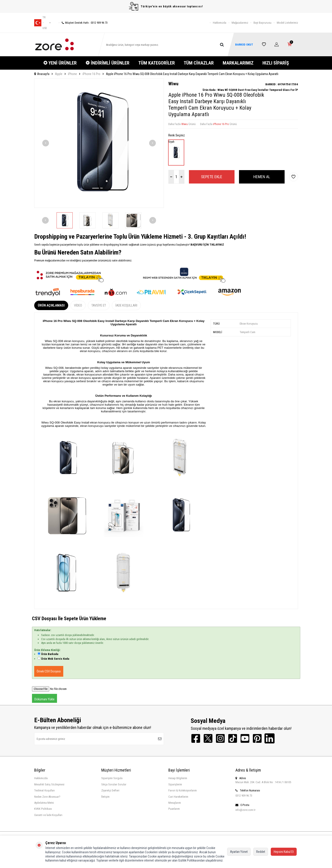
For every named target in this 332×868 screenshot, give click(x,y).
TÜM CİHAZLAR (199, 63)
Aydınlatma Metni (44, 803)
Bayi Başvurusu (262, 23)
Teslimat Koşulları (44, 790)
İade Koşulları (126, 305)
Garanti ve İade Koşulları (48, 815)
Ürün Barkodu (50, 654)
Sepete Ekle (212, 177)
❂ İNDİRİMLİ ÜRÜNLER (108, 63)
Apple (59, 74)
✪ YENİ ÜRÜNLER (60, 63)
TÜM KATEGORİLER (157, 63)
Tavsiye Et (99, 305)
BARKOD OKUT (244, 45)
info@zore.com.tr (245, 810)
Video (78, 305)
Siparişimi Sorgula (112, 778)
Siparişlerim (175, 784)
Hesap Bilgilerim (178, 778)
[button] (46, 143)
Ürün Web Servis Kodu (55, 659)
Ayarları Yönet (239, 852)
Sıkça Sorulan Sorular (114, 784)
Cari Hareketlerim (178, 797)
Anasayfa (42, 74)
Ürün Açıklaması (51, 305)
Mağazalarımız (240, 23)
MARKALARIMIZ (238, 63)
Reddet (261, 852)
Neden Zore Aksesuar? (47, 797)
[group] (99, 143)
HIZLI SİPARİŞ (276, 63)
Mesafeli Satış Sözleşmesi (49, 784)
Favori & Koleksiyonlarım (183, 790)
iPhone (72, 74)
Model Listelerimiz (287, 23)
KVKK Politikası (43, 809)
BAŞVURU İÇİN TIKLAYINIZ (207, 245)
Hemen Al (262, 177)
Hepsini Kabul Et (284, 852)
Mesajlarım (175, 803)
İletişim (105, 797)
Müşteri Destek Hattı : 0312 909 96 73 (83, 23)
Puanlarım (174, 809)
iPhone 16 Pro (91, 74)
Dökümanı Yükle (44, 699)
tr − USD (42, 23)
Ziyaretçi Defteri (110, 790)
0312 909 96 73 (244, 796)
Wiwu (173, 84)
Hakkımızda (220, 23)
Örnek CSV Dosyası (49, 671)
